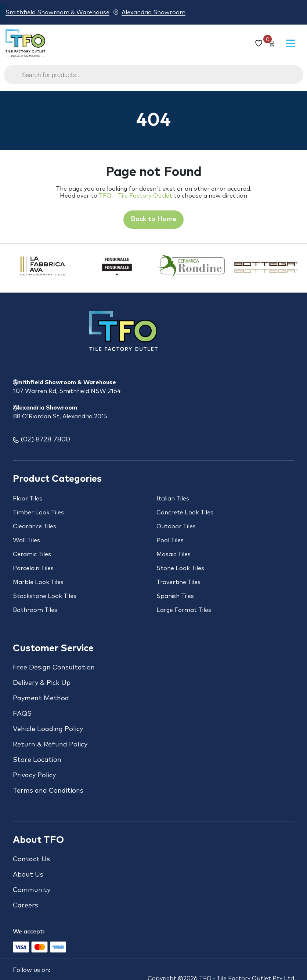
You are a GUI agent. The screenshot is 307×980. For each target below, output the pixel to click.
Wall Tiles (26, 540)
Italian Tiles (173, 499)
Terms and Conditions (48, 791)
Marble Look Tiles (38, 582)
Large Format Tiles (184, 610)
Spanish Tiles (175, 596)
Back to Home (153, 219)
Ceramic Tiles (32, 554)
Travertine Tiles (178, 582)
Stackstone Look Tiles (45, 596)
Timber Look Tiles (38, 513)
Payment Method (41, 698)
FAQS (22, 714)
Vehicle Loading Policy (48, 729)
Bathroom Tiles (35, 610)
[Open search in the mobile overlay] (153, 78)
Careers (26, 906)
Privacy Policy (34, 775)
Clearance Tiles (35, 526)
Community (32, 890)
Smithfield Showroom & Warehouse (57, 12)
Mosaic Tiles (174, 554)
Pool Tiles (170, 540)
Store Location (37, 760)
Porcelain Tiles (33, 568)
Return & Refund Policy (50, 745)
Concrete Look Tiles (185, 513)
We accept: (29, 932)
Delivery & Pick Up (42, 683)
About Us (28, 875)
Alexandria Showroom (153, 12)
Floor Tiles (28, 499)
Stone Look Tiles (180, 568)
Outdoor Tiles (176, 526)
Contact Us (31, 859)
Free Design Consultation (54, 668)
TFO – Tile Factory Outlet (136, 196)
